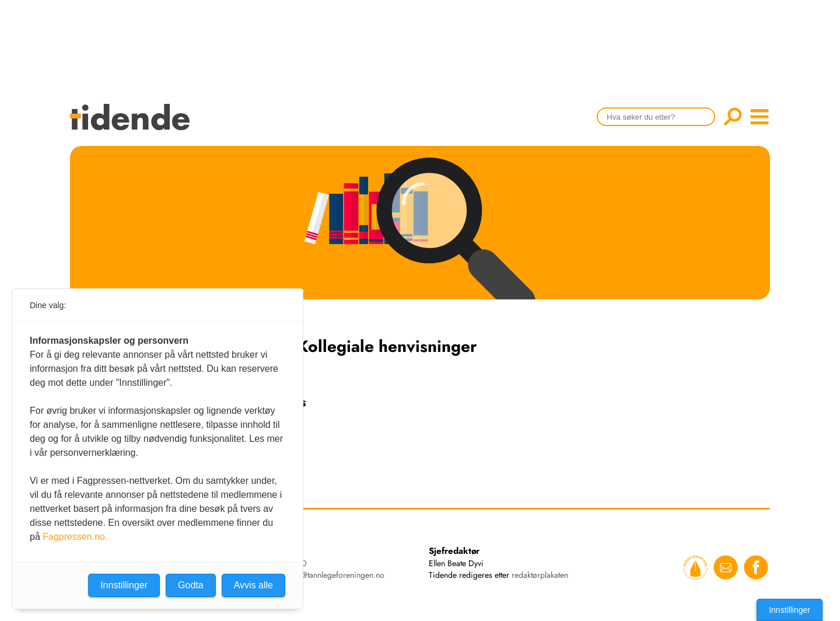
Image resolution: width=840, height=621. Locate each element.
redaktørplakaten (540, 575)
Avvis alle (253, 585)
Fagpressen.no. (75, 537)
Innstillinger (790, 610)
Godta (191, 585)
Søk (733, 117)
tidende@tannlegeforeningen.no (330, 575)
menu (759, 117)
